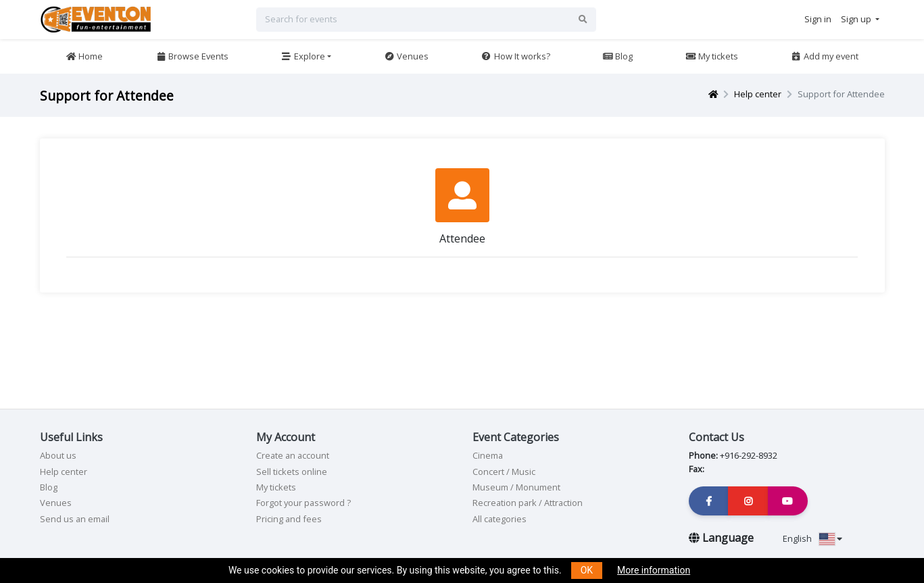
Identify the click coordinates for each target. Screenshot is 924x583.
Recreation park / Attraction (528, 503)
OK (587, 570)
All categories (500, 519)
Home (84, 56)
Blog (617, 56)
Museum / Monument (516, 487)
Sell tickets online (292, 472)
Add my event (825, 56)
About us (58, 455)
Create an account (293, 455)
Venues (406, 56)
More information (654, 570)
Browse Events (192, 56)
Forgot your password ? (303, 503)
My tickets (712, 56)
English (812, 538)
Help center (758, 94)
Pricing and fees (289, 519)
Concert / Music (504, 472)
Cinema (488, 455)
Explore (303, 56)
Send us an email (75, 519)
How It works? (515, 56)
